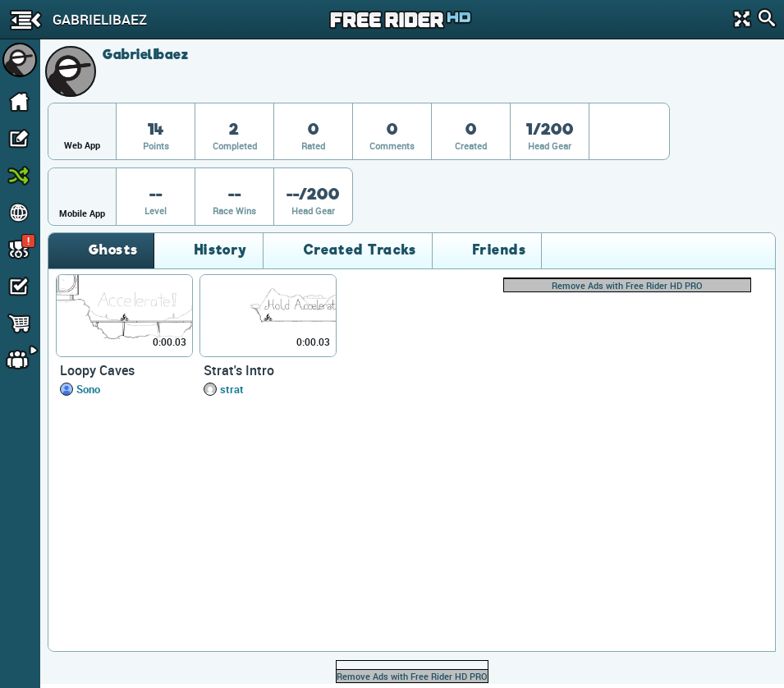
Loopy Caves (97, 370)
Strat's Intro (239, 370)
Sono (88, 389)
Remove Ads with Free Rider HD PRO (627, 285)
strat (232, 389)
